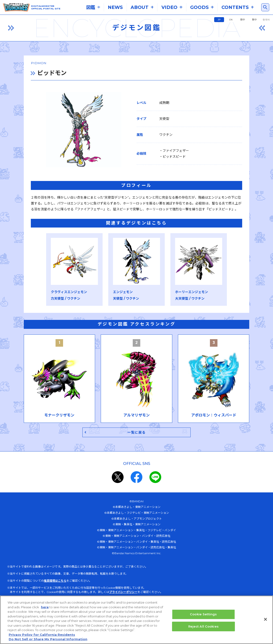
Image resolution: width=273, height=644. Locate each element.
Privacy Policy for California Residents (42, 635)
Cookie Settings (203, 614)
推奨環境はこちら (55, 582)
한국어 (266, 20)
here (45, 607)
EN (231, 20)
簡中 (243, 20)
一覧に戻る (137, 434)
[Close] (265, 620)
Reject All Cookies (203, 627)
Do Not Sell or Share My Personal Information (48, 640)
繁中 (254, 20)
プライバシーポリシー (123, 594)
